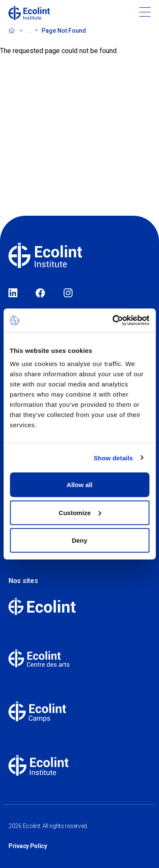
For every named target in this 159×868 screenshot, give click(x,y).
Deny (79, 540)
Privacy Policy (28, 846)
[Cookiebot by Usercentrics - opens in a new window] (113, 321)
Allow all (79, 485)
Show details (113, 458)
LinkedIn (13, 293)
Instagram (68, 293)
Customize (80, 512)
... (29, 31)
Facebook (40, 293)
